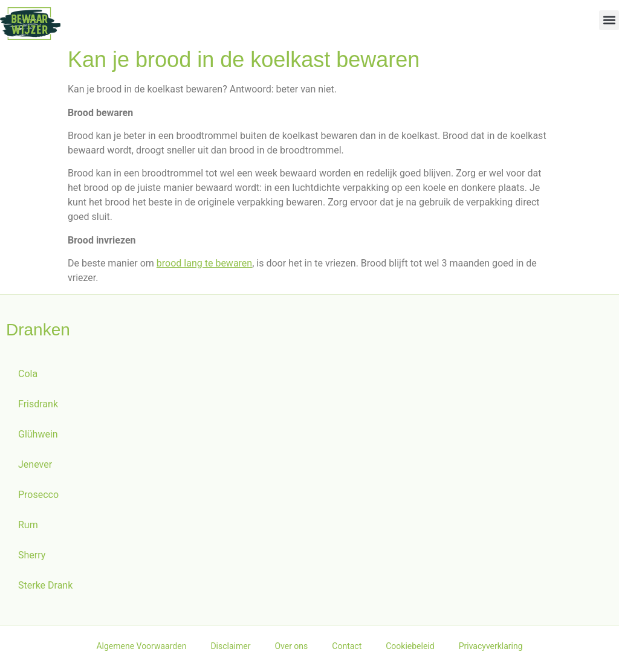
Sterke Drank (45, 591)
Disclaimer (230, 651)
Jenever (35, 470)
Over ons (291, 651)
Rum (28, 530)
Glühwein (38, 440)
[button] (609, 20)
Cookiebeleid (410, 651)
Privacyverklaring (491, 651)
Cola (28, 379)
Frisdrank (38, 409)
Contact (347, 651)
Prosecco (38, 500)
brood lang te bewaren (204, 269)
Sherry (32, 561)
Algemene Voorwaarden (141, 651)
